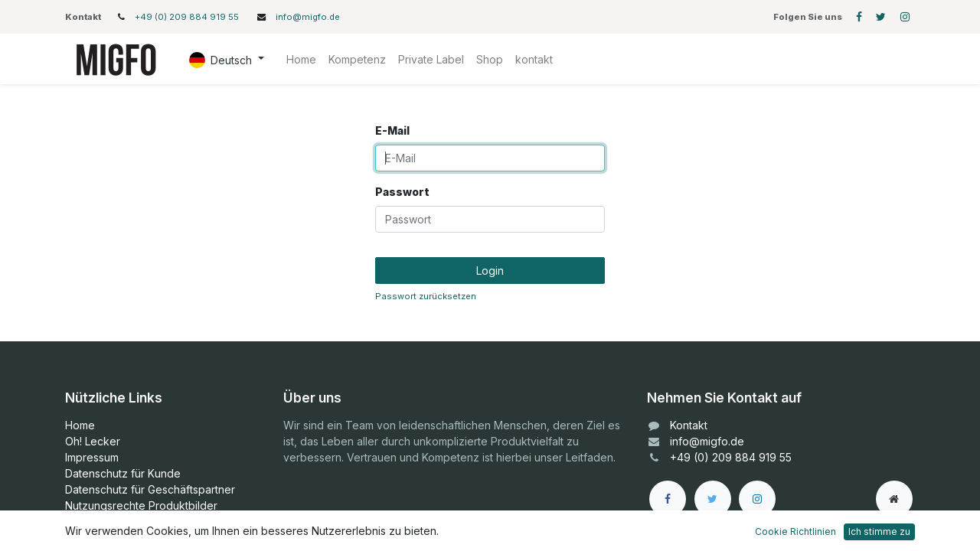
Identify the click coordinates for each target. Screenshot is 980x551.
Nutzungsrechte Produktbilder (141, 505)
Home (80, 425)
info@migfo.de (308, 17)
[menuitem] (301, 59)
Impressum (92, 457)
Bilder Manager (104, 522)
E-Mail (392, 130)
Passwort (402, 192)
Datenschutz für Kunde (123, 473)
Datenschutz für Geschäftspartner (150, 489)
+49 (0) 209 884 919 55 (188, 17)
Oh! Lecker (93, 441)
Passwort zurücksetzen (426, 296)
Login (490, 271)
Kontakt (689, 425)
